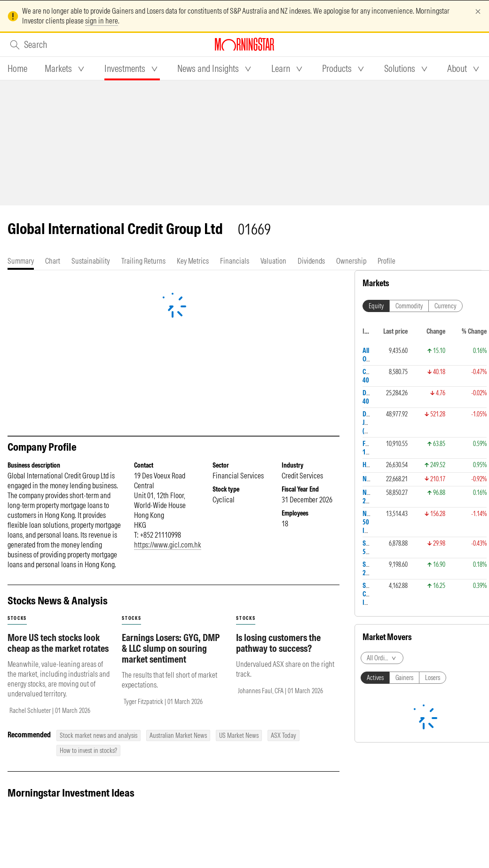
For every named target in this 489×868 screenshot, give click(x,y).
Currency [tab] (446, 306)
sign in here (102, 21)
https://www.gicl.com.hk (168, 545)
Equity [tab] (376, 306)
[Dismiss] (478, 12)
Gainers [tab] (404, 678)
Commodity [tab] (409, 306)
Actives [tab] (375, 678)
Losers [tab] (433, 678)
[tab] (17, 69)
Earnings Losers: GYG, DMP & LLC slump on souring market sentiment (171, 648)
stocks (17, 618)
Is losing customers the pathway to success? (278, 643)
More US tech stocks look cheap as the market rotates (58, 643)
